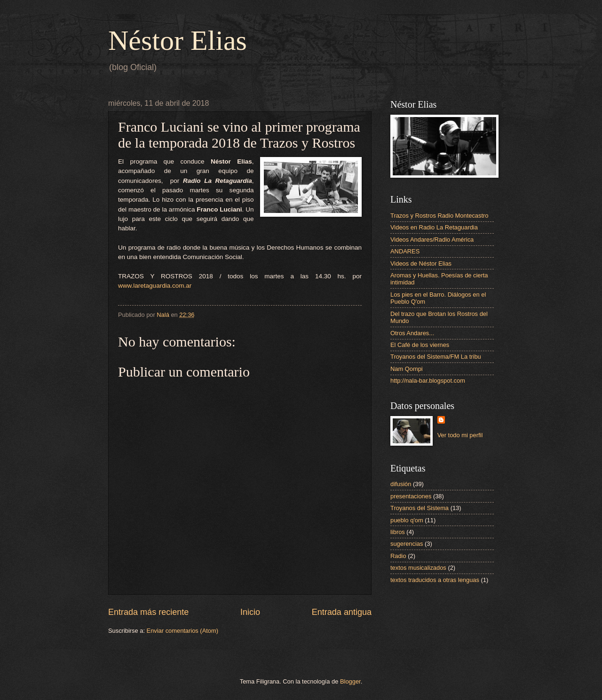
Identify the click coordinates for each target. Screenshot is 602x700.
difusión (401, 484)
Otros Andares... (412, 333)
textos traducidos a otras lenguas (435, 580)
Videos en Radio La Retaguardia (434, 227)
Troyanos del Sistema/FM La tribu (436, 357)
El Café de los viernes (420, 345)
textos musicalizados (418, 568)
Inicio (250, 612)
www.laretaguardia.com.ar (155, 286)
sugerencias (407, 544)
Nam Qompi (407, 369)
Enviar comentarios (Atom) (182, 631)
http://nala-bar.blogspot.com (428, 381)
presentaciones (411, 496)
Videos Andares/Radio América (432, 240)
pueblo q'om (407, 520)
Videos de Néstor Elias (421, 263)
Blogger (350, 681)
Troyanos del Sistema (420, 508)
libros (398, 532)
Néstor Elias (178, 40)
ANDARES (405, 251)
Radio (398, 556)
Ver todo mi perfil (460, 435)
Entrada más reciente (148, 612)
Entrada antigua (342, 612)
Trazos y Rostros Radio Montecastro (439, 216)
